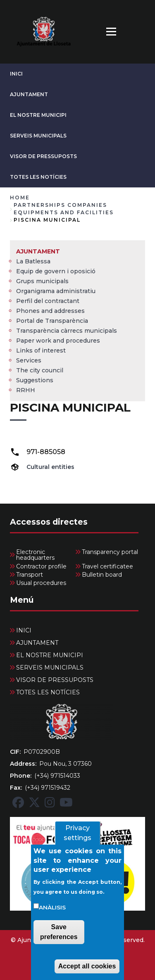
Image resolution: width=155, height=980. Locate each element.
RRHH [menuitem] (26, 390)
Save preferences (59, 940)
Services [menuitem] (29, 360)
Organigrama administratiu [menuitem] (56, 291)
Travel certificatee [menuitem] (107, 566)
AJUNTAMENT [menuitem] (38, 251)
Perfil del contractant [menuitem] (48, 301)
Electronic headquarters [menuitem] (35, 555)
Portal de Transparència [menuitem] (52, 321)
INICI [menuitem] (24, 630)
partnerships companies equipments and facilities (64, 209)
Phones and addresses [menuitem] (50, 311)
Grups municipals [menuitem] (42, 281)
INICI (16, 74)
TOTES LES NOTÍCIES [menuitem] (48, 692)
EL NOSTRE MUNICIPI (38, 115)
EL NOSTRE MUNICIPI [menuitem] (50, 655)
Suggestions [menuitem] (35, 380)
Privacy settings (77, 841)
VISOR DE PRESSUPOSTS (43, 156)
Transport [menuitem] (30, 575)
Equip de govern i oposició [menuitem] (56, 271)
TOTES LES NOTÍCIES (38, 177)
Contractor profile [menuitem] (41, 566)
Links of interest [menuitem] (41, 350)
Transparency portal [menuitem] (110, 552)
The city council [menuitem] (40, 370)
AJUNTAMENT (29, 94)
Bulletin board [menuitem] (102, 575)
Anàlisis (52, 915)
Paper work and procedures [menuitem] (58, 341)
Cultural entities (50, 467)
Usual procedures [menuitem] (41, 583)
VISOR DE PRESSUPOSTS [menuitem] (55, 680)
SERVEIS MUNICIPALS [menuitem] (50, 668)
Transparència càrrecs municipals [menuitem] (67, 331)
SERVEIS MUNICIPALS (38, 136)
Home (20, 198)
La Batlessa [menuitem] (33, 261)
